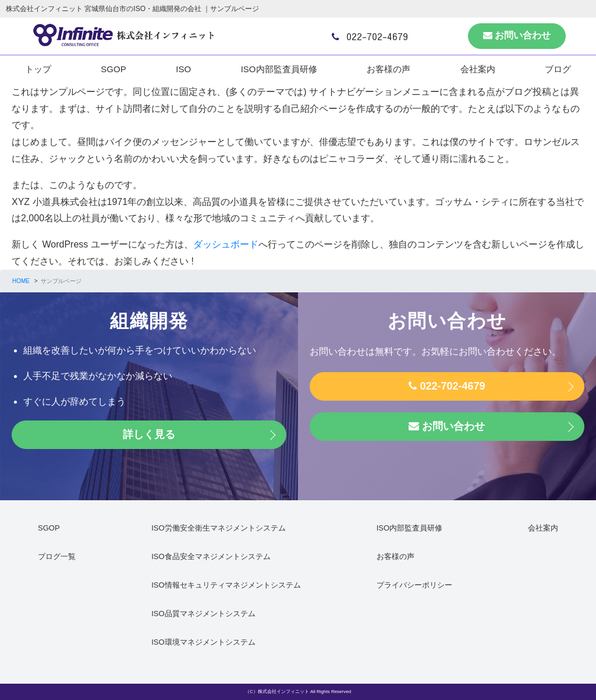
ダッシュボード (226, 244)
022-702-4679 (370, 36)
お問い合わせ (517, 35)
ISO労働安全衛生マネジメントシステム (218, 528)
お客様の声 (389, 69)
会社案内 (478, 69)
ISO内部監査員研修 (279, 69)
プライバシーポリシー (414, 585)
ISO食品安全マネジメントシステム (211, 556)
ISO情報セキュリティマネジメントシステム (226, 585)
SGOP (113, 69)
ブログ (558, 69)
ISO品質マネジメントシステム (203, 614)
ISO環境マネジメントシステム (203, 642)
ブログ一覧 (57, 556)
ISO (183, 69)
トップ (38, 69)
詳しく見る (149, 434)
